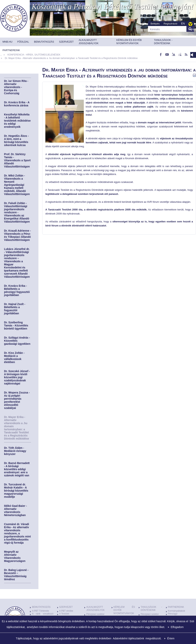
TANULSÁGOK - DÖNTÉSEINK (151, 609)
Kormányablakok (176, 611)
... (1, 55)
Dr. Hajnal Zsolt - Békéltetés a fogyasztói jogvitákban (15, 309)
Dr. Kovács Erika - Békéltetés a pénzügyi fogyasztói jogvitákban (17, 290)
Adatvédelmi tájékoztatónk (128, 638)
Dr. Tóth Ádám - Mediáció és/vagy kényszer (15, 451)
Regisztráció (170, 24)
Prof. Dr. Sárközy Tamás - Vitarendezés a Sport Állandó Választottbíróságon (17, 160)
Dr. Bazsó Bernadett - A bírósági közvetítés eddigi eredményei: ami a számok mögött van (17, 469)
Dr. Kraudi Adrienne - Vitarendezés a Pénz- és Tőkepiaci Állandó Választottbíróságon (17, 235)
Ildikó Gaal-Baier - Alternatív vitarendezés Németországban (15, 510)
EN (183, 24)
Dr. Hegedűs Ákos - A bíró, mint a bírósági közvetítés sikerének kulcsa (16, 140)
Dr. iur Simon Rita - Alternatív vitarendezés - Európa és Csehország (16, 87)
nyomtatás (194, 75)
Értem (171, 638)
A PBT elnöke (66, 611)
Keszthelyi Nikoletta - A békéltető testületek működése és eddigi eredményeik (17, 121)
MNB (14, 18)
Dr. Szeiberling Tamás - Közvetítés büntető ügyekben (16, 325)
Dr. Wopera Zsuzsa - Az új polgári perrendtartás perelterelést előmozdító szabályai (17, 400)
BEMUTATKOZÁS (41, 607)
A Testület (64, 614)
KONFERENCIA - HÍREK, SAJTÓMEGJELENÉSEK (34, 55)
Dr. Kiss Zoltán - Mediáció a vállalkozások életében (14, 357)
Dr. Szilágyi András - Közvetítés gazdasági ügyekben (17, 341)
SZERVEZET (66, 607)
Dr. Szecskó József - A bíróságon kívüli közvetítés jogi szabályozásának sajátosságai (17, 377)
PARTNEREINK (176, 607)
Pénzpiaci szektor (95, 614)
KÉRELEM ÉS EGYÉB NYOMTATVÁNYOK (124, 610)
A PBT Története (40, 611)
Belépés (155, 24)
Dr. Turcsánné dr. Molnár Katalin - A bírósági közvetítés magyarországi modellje (16, 491)
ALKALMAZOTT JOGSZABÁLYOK (95, 609)
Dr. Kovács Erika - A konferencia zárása (17, 104)
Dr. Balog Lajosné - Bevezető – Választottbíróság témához (16, 575)
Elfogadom (177, 627)
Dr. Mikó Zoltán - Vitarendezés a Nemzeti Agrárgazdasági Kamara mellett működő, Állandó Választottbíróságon (17, 185)
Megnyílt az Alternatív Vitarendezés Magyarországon (15, 556)
